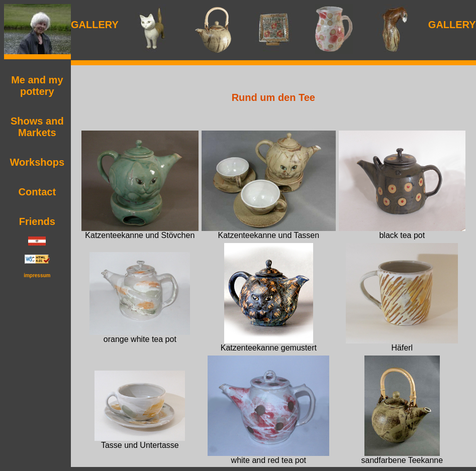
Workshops (37, 162)
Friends (37, 221)
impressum (37, 275)
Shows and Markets (37, 127)
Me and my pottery (37, 86)
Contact (37, 192)
